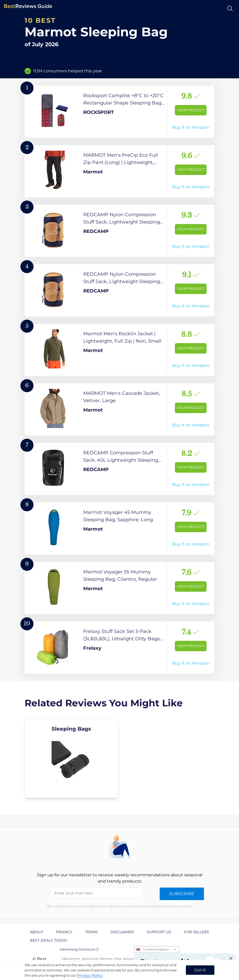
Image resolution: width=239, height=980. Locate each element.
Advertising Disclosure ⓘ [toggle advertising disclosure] (79, 949)
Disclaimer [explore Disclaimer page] (122, 932)
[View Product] (119, 112)
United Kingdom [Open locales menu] (156, 949)
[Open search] (230, 8)
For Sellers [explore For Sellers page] (196, 932)
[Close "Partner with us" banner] (231, 958)
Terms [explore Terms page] (91, 932)
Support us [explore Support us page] (159, 932)
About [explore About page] (37, 932)
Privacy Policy (90, 975)
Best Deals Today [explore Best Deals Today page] (49, 940)
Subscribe (182, 894)
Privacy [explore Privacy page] (64, 932)
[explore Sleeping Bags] (71, 758)
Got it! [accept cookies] (200, 970)
